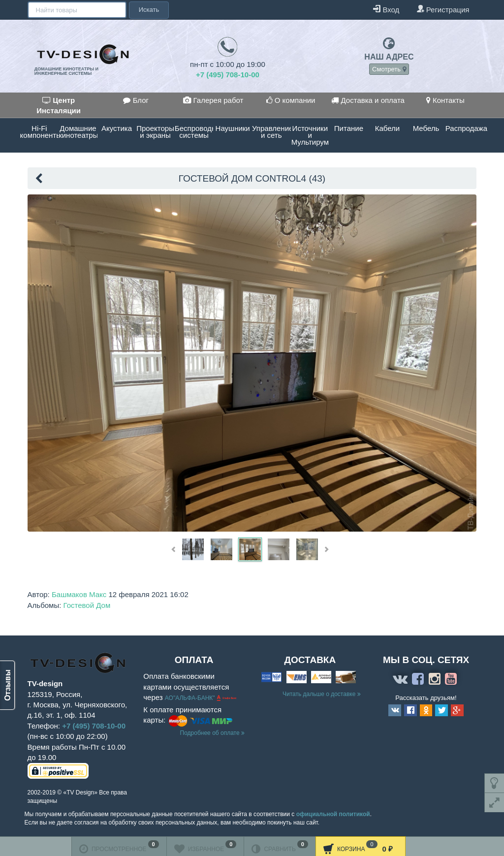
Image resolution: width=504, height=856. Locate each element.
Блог (136, 100)
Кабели (387, 128)
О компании (291, 100)
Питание (349, 128)
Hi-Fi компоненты (40, 132)
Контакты (445, 100)
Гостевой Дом (87, 605)
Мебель (426, 128)
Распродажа (465, 128)
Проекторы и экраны (155, 132)
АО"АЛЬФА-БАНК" (191, 698)
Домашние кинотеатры (78, 132)
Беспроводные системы (194, 132)
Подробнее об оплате (212, 733)
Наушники (233, 128)
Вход (386, 9)
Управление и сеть (271, 132)
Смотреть (389, 69)
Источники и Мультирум (310, 135)
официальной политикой (333, 814)
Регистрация (443, 9)
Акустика (117, 128)
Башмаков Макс (79, 594)
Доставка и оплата (368, 100)
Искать (148, 10)
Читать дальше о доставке (322, 694)
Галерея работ (213, 100)
